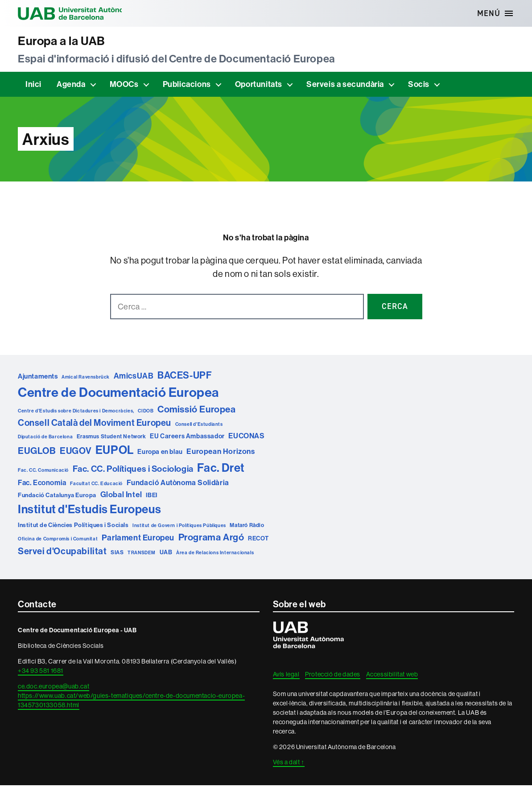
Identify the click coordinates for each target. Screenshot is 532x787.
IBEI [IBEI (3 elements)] (151, 497)
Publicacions (187, 86)
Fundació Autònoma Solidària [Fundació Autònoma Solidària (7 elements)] (178, 484)
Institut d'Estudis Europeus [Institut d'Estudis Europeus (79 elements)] (89, 511)
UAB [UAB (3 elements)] (166, 553)
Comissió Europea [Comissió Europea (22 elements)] (197, 411)
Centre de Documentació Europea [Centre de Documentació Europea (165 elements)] (118, 394)
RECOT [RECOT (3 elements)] (258, 540)
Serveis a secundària (345, 86)
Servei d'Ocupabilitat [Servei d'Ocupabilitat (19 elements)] (62, 552)
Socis (419, 86)
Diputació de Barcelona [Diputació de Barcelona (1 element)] (45, 438)
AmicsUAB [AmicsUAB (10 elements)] (134, 377)
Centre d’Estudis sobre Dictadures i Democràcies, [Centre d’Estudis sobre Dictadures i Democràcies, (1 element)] (76, 412)
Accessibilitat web (392, 676)
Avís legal (286, 676)
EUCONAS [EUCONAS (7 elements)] (246, 437)
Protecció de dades (333, 676)
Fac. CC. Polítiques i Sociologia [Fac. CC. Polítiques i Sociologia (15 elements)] (133, 470)
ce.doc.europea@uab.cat (54, 688)
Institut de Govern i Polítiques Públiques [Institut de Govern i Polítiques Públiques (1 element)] (179, 527)
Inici (33, 86)
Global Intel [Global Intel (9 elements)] (121, 496)
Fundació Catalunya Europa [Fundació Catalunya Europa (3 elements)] (57, 497)
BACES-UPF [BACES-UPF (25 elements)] (185, 377)
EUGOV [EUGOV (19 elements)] (76, 452)
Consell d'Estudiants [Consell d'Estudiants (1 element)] (199, 426)
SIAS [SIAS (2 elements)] (117, 554)
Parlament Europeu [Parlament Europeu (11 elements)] (138, 539)
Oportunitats (259, 86)
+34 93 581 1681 (41, 672)
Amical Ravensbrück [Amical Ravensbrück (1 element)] (86, 379)
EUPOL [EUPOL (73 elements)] (115, 451)
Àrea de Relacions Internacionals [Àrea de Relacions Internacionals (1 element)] (215, 554)
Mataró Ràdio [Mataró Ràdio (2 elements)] (247, 527)
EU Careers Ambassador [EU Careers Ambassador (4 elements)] (187, 438)
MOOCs (124, 86)
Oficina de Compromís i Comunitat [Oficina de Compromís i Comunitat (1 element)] (58, 540)
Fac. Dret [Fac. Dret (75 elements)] (221, 469)
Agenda (71, 86)
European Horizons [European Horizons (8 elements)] (221, 453)
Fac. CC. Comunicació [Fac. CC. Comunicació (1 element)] (43, 472)
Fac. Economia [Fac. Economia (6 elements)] (42, 484)
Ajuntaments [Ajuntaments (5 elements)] (38, 378)
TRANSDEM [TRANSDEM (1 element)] (142, 554)
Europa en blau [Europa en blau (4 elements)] (160, 453)
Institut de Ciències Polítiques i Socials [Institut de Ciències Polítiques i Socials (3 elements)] (73, 527)
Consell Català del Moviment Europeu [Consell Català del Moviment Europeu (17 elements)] (95, 424)
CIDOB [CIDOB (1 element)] (146, 412)
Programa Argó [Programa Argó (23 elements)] (211, 539)
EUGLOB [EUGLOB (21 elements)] (37, 452)
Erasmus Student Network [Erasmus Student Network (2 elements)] (111, 438)
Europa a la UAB (66, 42)
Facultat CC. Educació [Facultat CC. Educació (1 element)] (96, 485)
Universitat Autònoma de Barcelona (80, 13)
